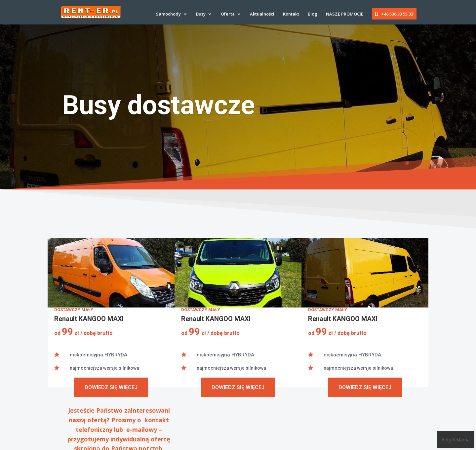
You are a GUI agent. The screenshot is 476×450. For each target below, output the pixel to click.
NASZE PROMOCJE (345, 14)
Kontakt (291, 14)
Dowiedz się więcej (111, 387)
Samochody (168, 14)
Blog (313, 14)
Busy (201, 14)
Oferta (228, 14)
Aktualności (262, 14)
